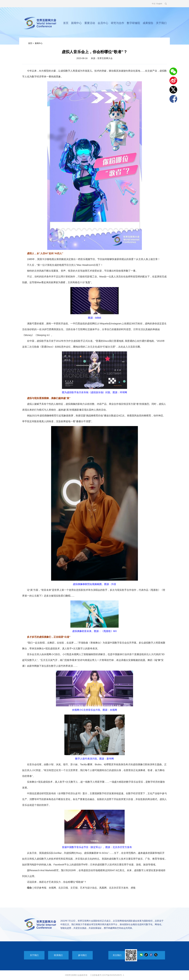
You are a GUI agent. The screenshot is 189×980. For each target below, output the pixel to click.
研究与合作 (118, 23)
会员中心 (103, 23)
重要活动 (90, 23)
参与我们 (82, 955)
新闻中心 (76, 23)
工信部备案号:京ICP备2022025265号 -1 (107, 975)
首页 (66, 23)
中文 (154, 4)
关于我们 (161, 23)
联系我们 (58, 955)
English (159, 4)
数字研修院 (133, 23)
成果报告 (148, 23)
